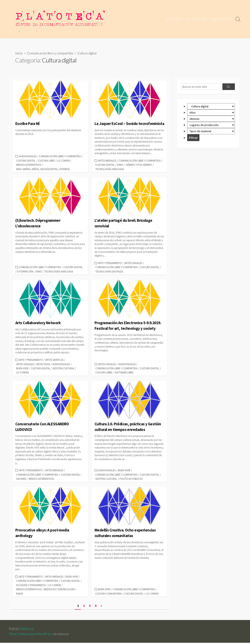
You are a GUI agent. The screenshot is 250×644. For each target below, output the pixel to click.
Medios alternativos (29, 165)
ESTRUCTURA (196, 19)
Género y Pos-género (139, 165)
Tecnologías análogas (110, 169)
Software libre (124, 373)
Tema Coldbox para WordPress (31, 635)
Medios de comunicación (59, 590)
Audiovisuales (28, 156)
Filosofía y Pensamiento (31, 586)
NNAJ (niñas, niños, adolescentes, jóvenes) (43, 169)
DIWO (120, 165)
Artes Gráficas (54, 360)
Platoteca (27, 630)
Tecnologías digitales (109, 272)
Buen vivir (22, 369)
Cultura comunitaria (109, 594)
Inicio (19, 53)
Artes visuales (133, 263)
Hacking (21, 480)
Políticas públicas (131, 480)
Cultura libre (46, 161)
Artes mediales (107, 161)
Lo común (63, 161)
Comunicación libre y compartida (50, 53)
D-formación (25, 272)
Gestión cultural (64, 369)
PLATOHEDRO (221, 19)
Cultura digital (26, 161)
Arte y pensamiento (110, 263)
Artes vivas (43, 365)
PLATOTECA (174, 19)
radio (20, 594)
